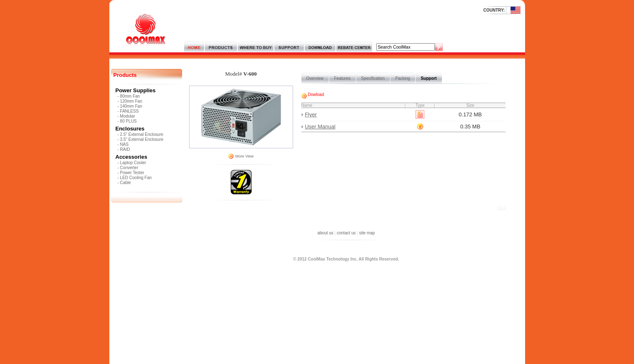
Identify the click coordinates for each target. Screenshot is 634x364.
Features (342, 78)
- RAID (124, 149)
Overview (315, 78)
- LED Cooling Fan (135, 178)
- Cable (124, 183)
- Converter (128, 168)
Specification (373, 78)
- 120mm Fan (130, 101)
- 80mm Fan (129, 96)
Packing (403, 78)
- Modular (126, 116)
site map (367, 233)
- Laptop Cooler (132, 163)
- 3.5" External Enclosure (141, 139)
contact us (346, 233)
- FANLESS (128, 111)
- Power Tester (131, 173)
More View (244, 156)
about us (325, 233)
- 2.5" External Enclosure (141, 134)
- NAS (123, 144)
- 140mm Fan (130, 106)
